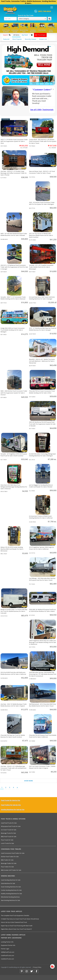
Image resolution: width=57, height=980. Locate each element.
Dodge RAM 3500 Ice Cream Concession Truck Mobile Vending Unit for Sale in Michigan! (13, 330)
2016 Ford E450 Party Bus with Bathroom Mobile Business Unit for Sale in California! (13, 673)
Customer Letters (42, 90)
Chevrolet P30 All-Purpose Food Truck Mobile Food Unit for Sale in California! (43, 736)
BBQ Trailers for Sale (7, 860)
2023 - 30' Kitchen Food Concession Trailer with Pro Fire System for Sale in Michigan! (42, 203)
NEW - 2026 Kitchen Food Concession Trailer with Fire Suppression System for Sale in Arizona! (14, 393)
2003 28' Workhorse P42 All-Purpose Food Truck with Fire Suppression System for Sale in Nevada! (42, 424)
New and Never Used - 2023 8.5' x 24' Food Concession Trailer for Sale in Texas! (42, 172)
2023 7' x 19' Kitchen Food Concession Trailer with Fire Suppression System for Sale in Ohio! (14, 141)
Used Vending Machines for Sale (11, 880)
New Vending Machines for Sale (10, 900)
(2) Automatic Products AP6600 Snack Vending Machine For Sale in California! (41, 517)
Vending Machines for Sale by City (13, 810)
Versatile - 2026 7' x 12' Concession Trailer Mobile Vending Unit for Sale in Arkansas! (13, 298)
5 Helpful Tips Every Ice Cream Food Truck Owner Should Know (20, 919)
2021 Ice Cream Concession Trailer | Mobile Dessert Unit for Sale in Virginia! (42, 767)
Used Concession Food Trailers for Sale (13, 853)
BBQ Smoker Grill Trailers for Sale (11, 870)
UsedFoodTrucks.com (7, 955)
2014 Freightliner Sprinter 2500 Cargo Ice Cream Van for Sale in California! (41, 548)
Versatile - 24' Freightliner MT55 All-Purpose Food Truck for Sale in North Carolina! (14, 455)
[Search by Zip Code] (50, 19)
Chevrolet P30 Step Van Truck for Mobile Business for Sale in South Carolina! (13, 736)
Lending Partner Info (7, 942)
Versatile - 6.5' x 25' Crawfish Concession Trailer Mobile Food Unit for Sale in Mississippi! (41, 267)
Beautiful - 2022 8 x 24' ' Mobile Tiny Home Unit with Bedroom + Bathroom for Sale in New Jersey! (42, 361)
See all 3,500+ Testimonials (42, 110)
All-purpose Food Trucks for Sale (11, 826)
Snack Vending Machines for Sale (11, 887)
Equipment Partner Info (8, 945)
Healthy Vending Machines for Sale (11, 894)
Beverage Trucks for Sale (8, 833)
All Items (16, 35)
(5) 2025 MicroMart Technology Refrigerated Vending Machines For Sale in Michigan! (42, 455)
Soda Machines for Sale (8, 883)
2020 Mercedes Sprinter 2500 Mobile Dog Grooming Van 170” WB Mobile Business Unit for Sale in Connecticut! (43, 674)
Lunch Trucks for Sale (7, 843)
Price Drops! (40, 35)
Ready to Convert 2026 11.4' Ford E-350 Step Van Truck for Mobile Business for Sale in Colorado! (14, 611)
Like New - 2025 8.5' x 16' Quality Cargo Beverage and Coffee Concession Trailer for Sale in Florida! (14, 173)
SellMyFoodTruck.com (8, 952)
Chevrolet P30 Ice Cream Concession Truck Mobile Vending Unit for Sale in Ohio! (42, 392)
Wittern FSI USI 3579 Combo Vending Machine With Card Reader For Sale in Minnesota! (12, 549)
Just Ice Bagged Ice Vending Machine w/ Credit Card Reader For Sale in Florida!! (41, 486)
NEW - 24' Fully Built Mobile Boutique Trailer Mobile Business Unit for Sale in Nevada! (14, 234)
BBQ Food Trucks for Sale (9, 837)
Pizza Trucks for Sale (7, 840)
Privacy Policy (37, 967)
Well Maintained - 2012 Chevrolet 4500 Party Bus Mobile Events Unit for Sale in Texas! (42, 705)
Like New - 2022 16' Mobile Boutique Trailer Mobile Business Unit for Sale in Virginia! (14, 705)
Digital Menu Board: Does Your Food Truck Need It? (16, 929)
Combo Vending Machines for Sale (11, 890)
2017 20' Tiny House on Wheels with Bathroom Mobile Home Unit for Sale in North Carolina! (41, 235)
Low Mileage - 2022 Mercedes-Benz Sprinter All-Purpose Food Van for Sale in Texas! (42, 579)
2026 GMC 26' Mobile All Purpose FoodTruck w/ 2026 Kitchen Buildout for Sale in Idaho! (42, 610)
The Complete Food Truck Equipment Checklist (15, 915)
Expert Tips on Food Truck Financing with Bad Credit (17, 926)
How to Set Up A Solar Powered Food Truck (14, 922)
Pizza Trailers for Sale (7, 867)
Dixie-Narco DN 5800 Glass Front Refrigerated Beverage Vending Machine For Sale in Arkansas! (14, 487)
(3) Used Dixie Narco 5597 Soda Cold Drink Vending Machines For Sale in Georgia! (42, 298)
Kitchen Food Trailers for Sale (10, 857)
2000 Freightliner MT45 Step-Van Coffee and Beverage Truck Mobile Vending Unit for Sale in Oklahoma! (43, 642)
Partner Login (5, 949)
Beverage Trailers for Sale (9, 863)
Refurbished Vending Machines (10, 897)
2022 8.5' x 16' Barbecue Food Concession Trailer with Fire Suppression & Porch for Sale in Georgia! (14, 267)
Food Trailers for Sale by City (11, 805)
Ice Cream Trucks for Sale (9, 830)
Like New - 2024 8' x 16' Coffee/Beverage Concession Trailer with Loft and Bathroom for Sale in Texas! (14, 768)
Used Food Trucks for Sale (9, 823)
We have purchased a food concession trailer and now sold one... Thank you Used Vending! (42, 98)
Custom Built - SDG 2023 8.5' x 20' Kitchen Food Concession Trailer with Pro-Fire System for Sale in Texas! (43, 141)
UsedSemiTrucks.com (7, 959)
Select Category (32, 19)
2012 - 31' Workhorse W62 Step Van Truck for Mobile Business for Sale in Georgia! (43, 329)
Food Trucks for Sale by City (11, 800)
